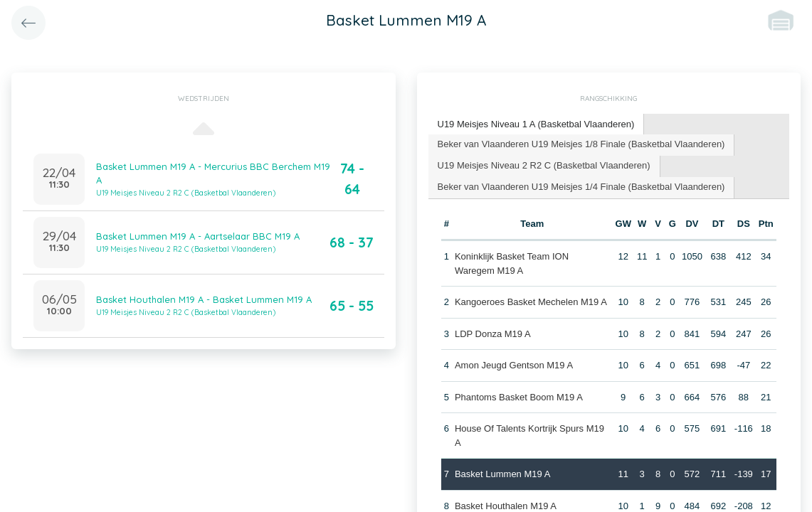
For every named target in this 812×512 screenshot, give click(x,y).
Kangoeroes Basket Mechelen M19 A (531, 302)
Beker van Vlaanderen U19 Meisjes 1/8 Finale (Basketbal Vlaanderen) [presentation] (581, 144)
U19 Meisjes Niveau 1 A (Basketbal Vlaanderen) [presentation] (536, 124)
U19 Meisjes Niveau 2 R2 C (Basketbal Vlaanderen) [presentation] (544, 165)
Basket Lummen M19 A (502, 474)
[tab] (537, 125)
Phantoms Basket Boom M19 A (519, 397)
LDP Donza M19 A (493, 334)
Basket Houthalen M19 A (506, 506)
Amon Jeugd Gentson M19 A (514, 365)
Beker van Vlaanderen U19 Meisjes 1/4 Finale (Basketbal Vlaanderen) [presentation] (581, 187)
